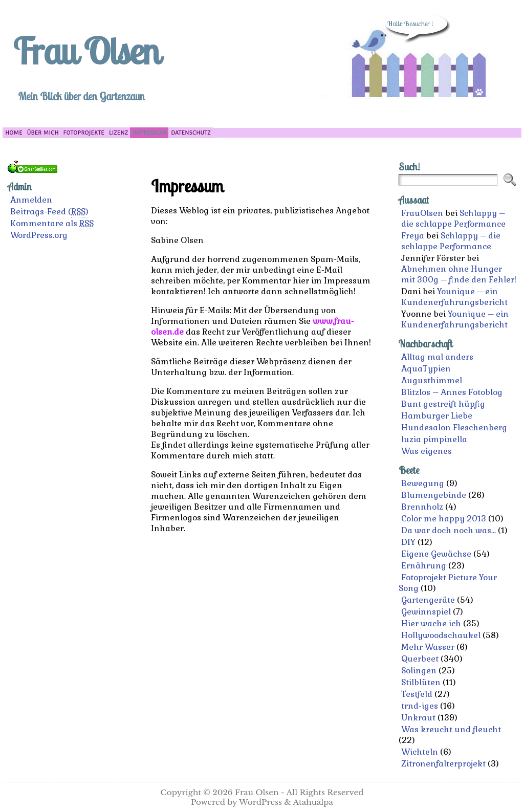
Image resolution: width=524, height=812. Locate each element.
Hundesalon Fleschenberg (454, 427)
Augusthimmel (432, 380)
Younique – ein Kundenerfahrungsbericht (454, 297)
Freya (413, 236)
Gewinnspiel (426, 612)
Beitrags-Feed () (49, 212)
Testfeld (417, 694)
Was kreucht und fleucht (451, 729)
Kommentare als (52, 224)
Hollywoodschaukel (441, 635)
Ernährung (424, 566)
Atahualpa (313, 802)
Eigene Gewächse (436, 554)
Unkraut (418, 718)
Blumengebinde (434, 495)
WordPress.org (39, 235)
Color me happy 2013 (444, 519)
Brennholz (422, 507)
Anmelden (31, 200)
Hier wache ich (431, 623)
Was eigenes (427, 451)
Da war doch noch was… (449, 530)
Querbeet (420, 659)
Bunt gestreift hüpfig (443, 404)
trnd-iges (420, 706)
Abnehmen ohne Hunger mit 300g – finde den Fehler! (459, 274)
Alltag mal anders (437, 357)
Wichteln (420, 752)
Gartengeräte (428, 600)
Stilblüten (421, 682)
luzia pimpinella (434, 439)
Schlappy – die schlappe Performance (453, 218)
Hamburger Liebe (437, 416)
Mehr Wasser (428, 647)
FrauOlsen (422, 213)
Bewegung (423, 483)
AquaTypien (426, 369)
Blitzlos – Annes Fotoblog (452, 392)
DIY (408, 542)
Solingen (419, 671)
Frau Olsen (86, 51)
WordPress (260, 802)
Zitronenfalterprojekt (443, 764)
